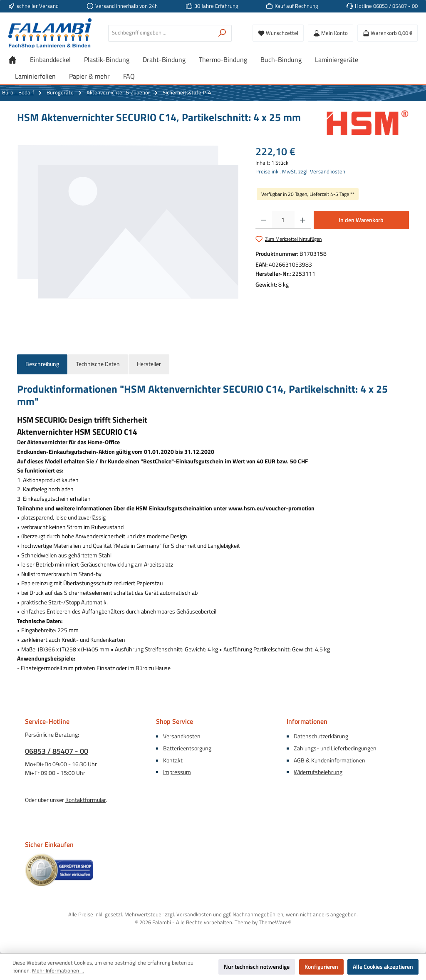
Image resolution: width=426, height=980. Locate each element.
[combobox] (161, 33)
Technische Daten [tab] (98, 364)
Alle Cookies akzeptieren (383, 967)
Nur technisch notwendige (257, 967)
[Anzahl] (283, 220)
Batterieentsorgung (187, 748)
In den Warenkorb (361, 220)
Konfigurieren (321, 967)
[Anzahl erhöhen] (303, 220)
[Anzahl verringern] (264, 220)
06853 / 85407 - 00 (57, 751)
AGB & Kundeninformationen (329, 760)
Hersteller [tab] (149, 364)
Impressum (177, 772)
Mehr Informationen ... (58, 971)
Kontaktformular (85, 800)
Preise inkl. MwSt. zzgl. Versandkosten (300, 172)
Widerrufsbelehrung (318, 772)
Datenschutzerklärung (321, 736)
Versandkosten (182, 736)
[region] (128, 233)
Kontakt (173, 760)
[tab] (42, 364)
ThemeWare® (275, 922)
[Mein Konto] (331, 33)
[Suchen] (222, 33)
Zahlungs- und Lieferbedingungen (335, 748)
